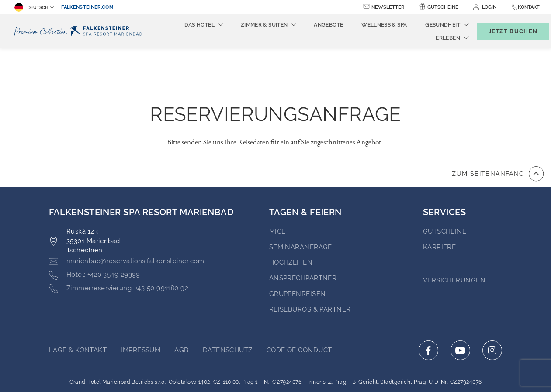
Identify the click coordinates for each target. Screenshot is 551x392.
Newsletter (388, 7)
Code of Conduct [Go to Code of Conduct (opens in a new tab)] (299, 302)
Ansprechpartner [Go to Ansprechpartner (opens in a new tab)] (303, 230)
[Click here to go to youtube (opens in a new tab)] (460, 302)
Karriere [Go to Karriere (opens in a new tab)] (440, 199)
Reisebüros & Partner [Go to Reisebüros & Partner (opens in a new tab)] (310, 261)
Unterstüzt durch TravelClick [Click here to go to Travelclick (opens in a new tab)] (275, 369)
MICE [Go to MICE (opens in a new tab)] (277, 183)
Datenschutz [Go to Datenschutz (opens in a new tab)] (228, 302)
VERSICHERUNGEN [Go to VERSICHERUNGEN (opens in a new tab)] (454, 232)
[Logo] (80, 31)
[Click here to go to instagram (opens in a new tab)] (492, 302)
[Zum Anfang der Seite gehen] (498, 126)
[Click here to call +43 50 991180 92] (119, 241)
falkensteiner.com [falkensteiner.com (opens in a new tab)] (87, 7)
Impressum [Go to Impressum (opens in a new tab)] (140, 302)
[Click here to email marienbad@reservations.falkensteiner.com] (126, 213)
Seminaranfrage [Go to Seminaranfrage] (301, 199)
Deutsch (31, 7)
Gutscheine (443, 7)
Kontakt (529, 7)
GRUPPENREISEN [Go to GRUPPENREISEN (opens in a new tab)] (298, 246)
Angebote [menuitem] (314, 25)
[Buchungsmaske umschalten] (504, 31)
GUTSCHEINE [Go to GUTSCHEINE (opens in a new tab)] (445, 183)
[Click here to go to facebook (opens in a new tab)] (428, 302)
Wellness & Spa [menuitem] (370, 25)
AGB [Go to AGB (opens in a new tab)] (181, 302)
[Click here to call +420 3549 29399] (95, 227)
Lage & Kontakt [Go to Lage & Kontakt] (78, 302)
